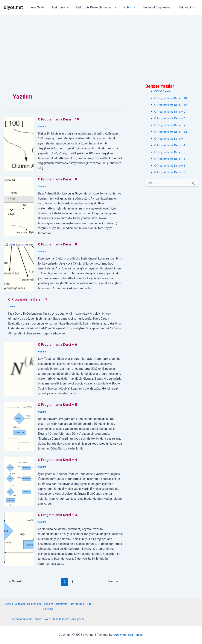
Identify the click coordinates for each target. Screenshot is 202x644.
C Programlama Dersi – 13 (172, 132)
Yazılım (42, 126)
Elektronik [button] (67, 7)
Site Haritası (79, 604)
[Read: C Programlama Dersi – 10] (19, 143)
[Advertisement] (101, 43)
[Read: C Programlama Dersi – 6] (19, 369)
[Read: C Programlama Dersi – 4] (19, 481)
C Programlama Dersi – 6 (59, 344)
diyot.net (13, 7)
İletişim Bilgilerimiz (56, 604)
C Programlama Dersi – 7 (29, 299)
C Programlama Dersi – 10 (60, 119)
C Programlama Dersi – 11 (172, 159)
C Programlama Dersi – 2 (171, 112)
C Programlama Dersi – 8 (59, 244)
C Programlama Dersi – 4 (59, 459)
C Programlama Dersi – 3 (59, 515)
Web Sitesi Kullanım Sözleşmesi (66, 619)
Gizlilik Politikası (12, 604)
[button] (74, 7)
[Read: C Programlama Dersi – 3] (19, 539)
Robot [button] (133, 7)
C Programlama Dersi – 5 (59, 404)
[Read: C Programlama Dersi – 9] (19, 206)
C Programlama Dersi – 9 (59, 179)
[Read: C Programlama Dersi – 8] (19, 266)
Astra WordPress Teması (128, 635)
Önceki (16, 581)
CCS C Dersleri (164, 91)
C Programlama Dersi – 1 (171, 145)
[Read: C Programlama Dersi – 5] (19, 426)
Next (113, 581)
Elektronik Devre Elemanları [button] (101, 7)
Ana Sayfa (46, 7)
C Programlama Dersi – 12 (172, 105)
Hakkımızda (34, 604)
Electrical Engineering (159, 7)
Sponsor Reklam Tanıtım (26, 619)
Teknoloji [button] (187, 7)
